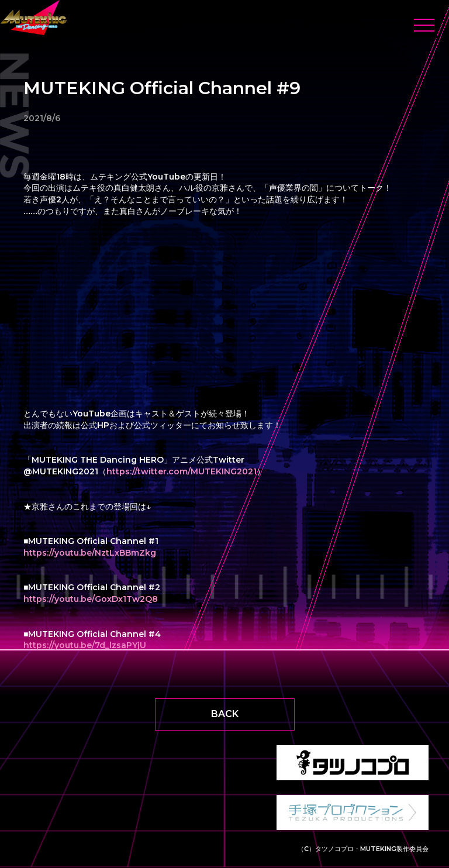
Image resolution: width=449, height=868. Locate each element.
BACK (225, 714)
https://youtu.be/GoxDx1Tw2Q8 (91, 599)
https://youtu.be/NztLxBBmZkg (90, 553)
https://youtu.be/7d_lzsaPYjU (85, 645)
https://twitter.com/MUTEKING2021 (182, 471)
